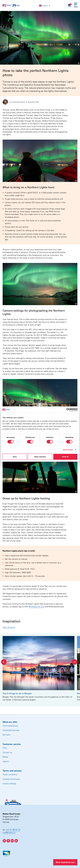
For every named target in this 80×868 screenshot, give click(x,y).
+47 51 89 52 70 (13, 830)
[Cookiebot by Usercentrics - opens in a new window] (68, 410)
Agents (6, 761)
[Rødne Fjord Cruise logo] (11, 6)
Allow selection (40, 457)
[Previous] (4, 662)
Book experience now (65, 862)
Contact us (7, 752)
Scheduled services (11, 730)
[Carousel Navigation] (39, 662)
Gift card (6, 735)
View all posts (9, 627)
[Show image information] (73, 63)
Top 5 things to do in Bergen (17, 693)
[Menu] (76, 5)
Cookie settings (9, 784)
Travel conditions (10, 774)
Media (5, 757)
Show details (68, 450)
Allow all (65, 457)
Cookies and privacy (11, 779)
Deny (15, 457)
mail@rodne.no (9, 832)
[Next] (75, 662)
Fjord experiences (10, 726)
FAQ (5, 748)
